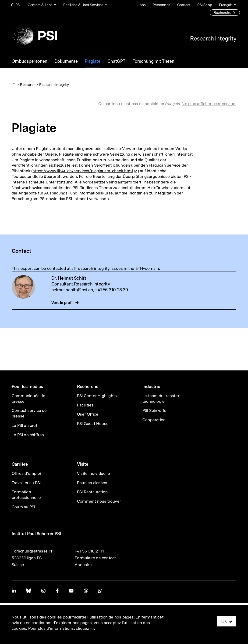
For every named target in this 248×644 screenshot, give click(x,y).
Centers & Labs (40, 5)
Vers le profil (62, 303)
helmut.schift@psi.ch (72, 290)
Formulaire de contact (95, 558)
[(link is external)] (85, 171)
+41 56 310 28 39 (111, 290)
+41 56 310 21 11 (89, 551)
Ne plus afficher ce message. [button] (209, 104)
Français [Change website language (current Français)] (226, 5)
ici (92, 628)
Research (28, 85)
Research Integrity (213, 38)
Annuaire (83, 565)
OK (224, 621)
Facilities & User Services (83, 5)
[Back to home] (34, 36)
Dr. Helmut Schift (69, 278)
